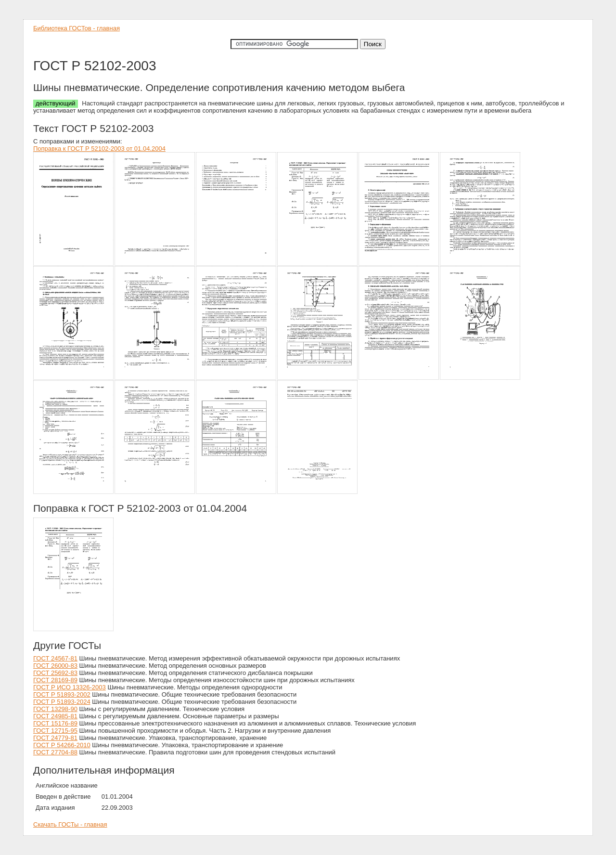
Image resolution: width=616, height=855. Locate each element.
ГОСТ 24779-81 (55, 738)
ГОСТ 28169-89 (55, 680)
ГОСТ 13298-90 (55, 709)
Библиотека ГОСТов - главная (77, 28)
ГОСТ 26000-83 (55, 666)
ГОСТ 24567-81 (55, 658)
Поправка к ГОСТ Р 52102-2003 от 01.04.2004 (99, 149)
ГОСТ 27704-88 (55, 752)
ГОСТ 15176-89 (55, 723)
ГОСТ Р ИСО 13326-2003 (70, 687)
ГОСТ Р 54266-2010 (62, 745)
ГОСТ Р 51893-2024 (62, 702)
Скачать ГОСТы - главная (70, 824)
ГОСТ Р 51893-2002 (62, 694)
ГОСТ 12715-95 (55, 731)
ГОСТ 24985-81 (55, 716)
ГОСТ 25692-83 (55, 673)
